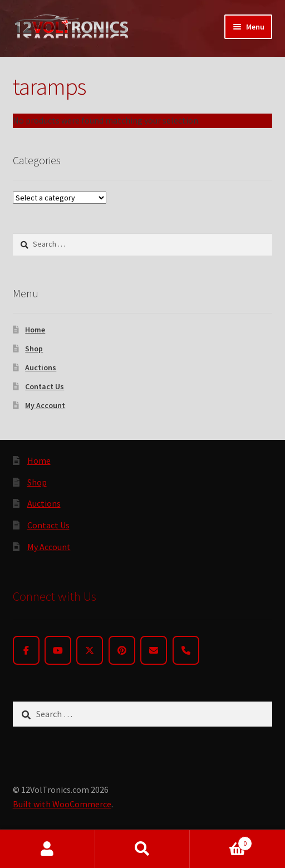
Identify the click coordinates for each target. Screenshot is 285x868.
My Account (45, 405)
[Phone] (186, 650)
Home (35, 330)
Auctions (41, 367)
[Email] (154, 650)
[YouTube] (58, 650)
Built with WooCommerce (62, 804)
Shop (34, 349)
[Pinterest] (122, 650)
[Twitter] (90, 650)
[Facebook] (26, 650)
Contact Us (45, 386)
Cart (221, 841)
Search (143, 849)
